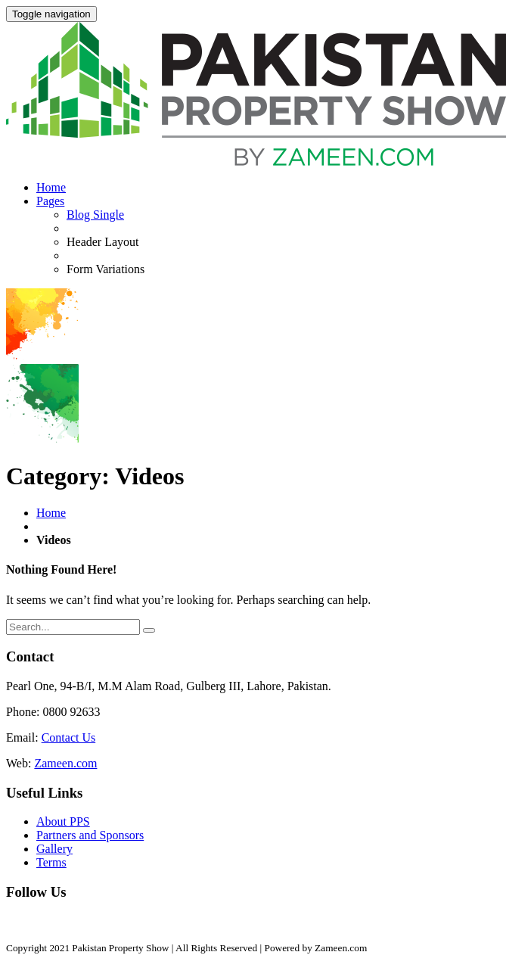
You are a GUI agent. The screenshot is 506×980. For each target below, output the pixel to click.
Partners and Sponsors (90, 835)
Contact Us (69, 737)
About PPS (63, 821)
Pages (50, 201)
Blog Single (95, 215)
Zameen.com (65, 763)
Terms (51, 862)
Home (51, 187)
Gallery (54, 849)
